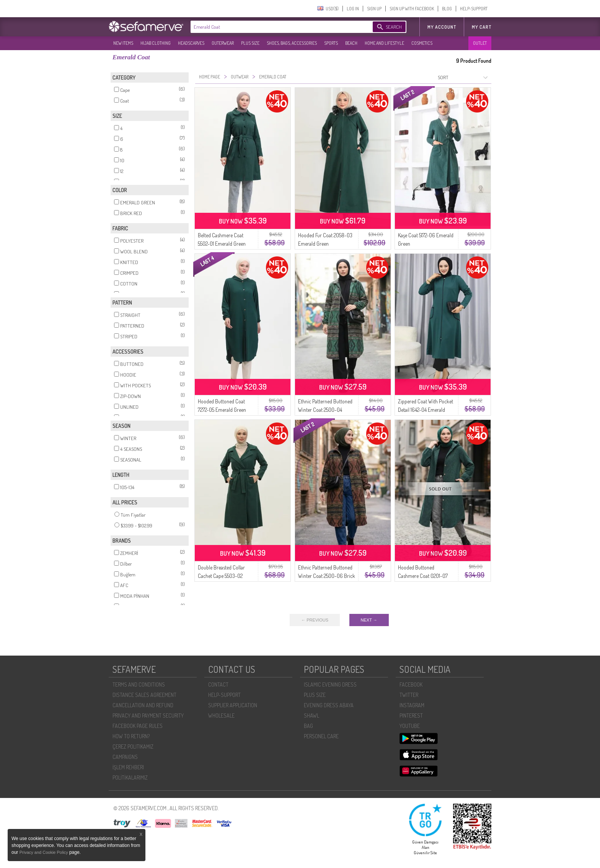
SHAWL (311, 715)
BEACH (351, 43)
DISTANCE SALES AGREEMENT (144, 695)
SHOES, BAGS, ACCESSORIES (292, 43)
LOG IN (353, 9)
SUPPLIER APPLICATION (233, 705)
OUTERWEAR (223, 43)
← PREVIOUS (315, 620)
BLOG (447, 9)
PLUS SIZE (250, 43)
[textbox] (274, 27)
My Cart (482, 27)
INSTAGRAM (412, 705)
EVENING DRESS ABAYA (329, 705)
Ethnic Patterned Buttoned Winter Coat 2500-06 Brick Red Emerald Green (327, 576)
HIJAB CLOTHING (156, 43)
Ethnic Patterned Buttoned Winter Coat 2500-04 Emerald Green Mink (325, 410)
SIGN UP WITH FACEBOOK (412, 9)
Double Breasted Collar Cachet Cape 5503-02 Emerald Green (221, 576)
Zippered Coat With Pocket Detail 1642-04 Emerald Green (426, 410)
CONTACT (218, 684)
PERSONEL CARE (321, 736)
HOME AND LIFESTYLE (384, 43)
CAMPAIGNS (125, 757)
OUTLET (480, 43)
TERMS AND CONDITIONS (139, 684)
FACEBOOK (411, 684)
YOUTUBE (410, 726)
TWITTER (409, 695)
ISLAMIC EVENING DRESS (330, 684)
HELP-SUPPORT (474, 9)
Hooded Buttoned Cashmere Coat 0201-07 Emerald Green (423, 576)
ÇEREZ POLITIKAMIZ (133, 746)
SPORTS (331, 43)
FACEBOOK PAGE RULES (138, 726)
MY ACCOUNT (442, 27)
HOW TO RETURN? (131, 736)
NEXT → (369, 620)
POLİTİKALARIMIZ (130, 777)
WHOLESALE (221, 715)
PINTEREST (411, 715)
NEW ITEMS (123, 43)
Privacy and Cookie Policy (44, 852)
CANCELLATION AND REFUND (143, 705)
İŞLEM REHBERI (128, 767)
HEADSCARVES (191, 43)
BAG (308, 726)
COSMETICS (422, 43)
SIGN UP (374, 9)
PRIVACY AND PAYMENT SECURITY (148, 715)
